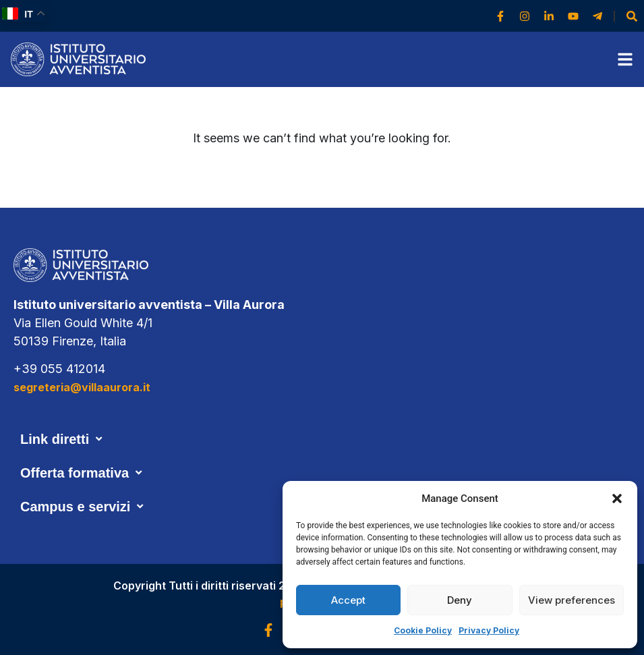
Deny (460, 600)
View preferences (572, 600)
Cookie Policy (423, 630)
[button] (617, 499)
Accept (348, 600)
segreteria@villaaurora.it (82, 387)
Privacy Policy (489, 630)
